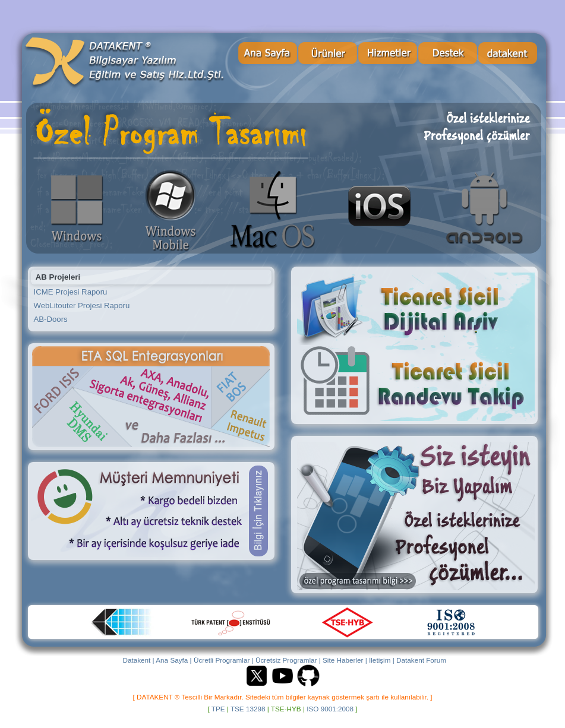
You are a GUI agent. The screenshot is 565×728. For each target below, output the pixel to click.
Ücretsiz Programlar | (288, 660)
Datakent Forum (421, 660)
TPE (218, 709)
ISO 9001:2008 (330, 709)
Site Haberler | (345, 660)
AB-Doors (51, 319)
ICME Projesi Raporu (71, 292)
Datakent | (138, 660)
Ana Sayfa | (173, 660)
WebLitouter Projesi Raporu (82, 306)
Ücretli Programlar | (224, 660)
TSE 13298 (248, 709)
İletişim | (382, 660)
